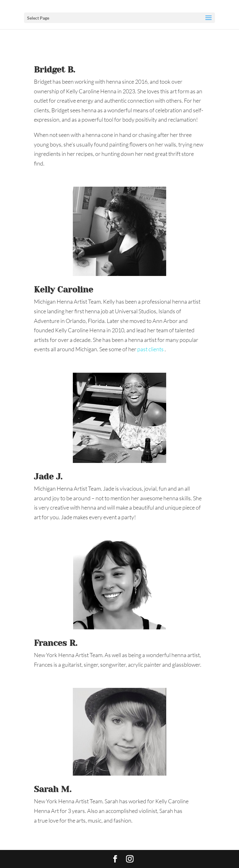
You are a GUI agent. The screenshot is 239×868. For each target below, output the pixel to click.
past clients (151, 349)
